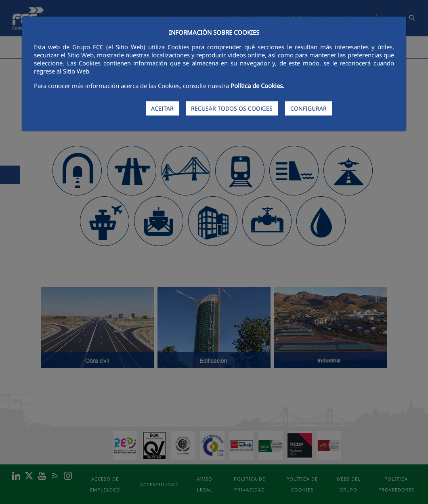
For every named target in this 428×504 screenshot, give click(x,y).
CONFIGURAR (308, 108)
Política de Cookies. (257, 86)
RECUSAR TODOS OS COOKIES (232, 108)
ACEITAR (162, 108)
